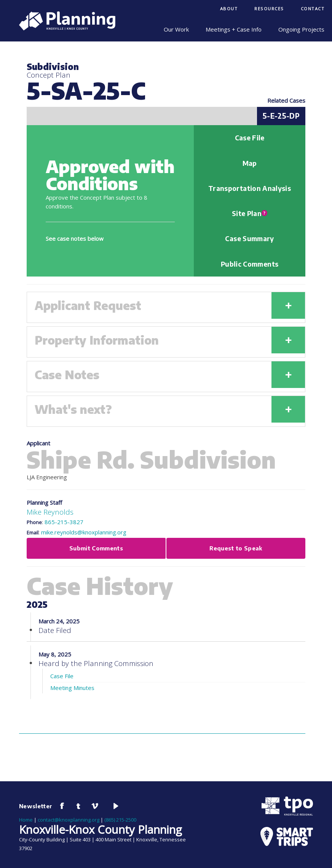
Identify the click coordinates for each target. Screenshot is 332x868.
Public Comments (250, 264)
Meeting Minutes (72, 688)
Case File (250, 138)
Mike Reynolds (50, 512)
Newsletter (36, 806)
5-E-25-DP (281, 116)
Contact (313, 9)
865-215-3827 (64, 522)
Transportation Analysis (250, 188)
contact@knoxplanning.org (69, 820)
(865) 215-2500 (120, 820)
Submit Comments (96, 548)
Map (250, 163)
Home (26, 820)
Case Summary (249, 238)
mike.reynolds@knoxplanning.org (84, 532)
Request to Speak (236, 548)
